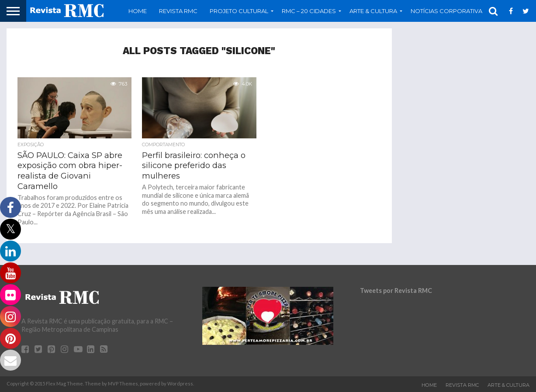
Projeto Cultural (239, 11)
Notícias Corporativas (448, 11)
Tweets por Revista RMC (396, 291)
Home (138, 11)
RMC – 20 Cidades (309, 11)
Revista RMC (178, 11)
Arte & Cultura (373, 11)
